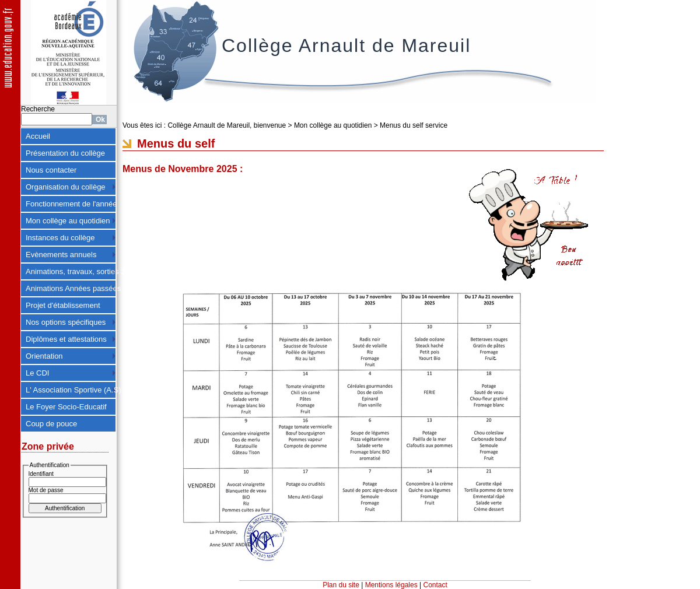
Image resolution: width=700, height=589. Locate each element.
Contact (435, 585)
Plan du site (341, 585)
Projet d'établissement (63, 305)
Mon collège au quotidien (68, 221)
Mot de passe (46, 490)
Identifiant (41, 474)
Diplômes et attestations (66, 339)
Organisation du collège (66, 187)
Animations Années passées (71, 288)
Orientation (44, 356)
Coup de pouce (51, 424)
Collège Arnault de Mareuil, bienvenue (227, 125)
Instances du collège (60, 238)
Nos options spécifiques (66, 322)
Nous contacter (51, 170)
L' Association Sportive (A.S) (71, 390)
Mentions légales (391, 585)
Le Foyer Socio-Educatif (66, 407)
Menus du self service (414, 125)
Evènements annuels (61, 255)
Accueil (38, 136)
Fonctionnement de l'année (71, 204)
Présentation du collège (65, 153)
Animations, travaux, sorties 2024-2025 (71, 271)
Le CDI (37, 373)
